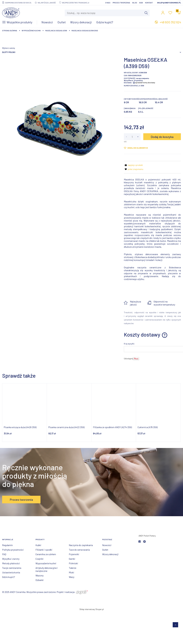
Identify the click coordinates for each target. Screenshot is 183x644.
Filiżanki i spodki (44, 550)
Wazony (39, 575)
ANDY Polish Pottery (147, 536)
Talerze (73, 568)
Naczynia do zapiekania (81, 545)
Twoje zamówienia (12, 568)
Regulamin (7, 545)
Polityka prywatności (13, 550)
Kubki (38, 545)
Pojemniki (74, 554)
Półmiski (73, 563)
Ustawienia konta (11, 572)
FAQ (4, 554)
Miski (71, 572)
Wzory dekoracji (110, 554)
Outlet (105, 550)
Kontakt (149, 3)
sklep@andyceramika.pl (169, 3)
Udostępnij (128, 359)
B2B (141, 3)
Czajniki (39, 559)
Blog (135, 3)
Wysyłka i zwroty (11, 559)
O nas (108, 3)
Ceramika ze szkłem (46, 554)
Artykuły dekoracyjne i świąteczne (47, 569)
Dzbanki (40, 580)
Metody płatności (11, 563)
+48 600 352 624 (170, 22)
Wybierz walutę (9, 48)
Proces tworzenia (121, 3)
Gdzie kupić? (9, 577)
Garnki (72, 559)
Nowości (107, 545)
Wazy (72, 577)
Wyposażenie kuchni (46, 563)
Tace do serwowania (79, 550)
